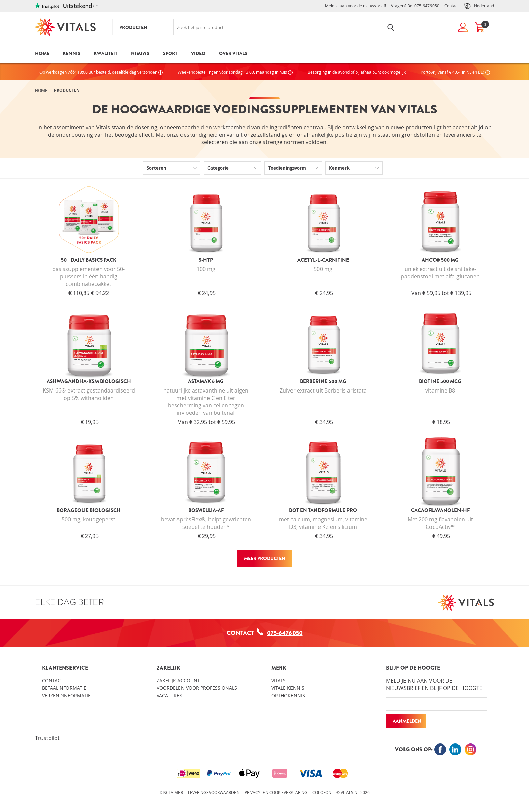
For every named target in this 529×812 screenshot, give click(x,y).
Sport (170, 53)
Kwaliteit (106, 53)
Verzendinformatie (66, 695)
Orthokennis (288, 695)
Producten (133, 27)
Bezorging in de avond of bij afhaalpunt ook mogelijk (357, 72)
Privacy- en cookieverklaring (276, 792)
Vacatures (169, 695)
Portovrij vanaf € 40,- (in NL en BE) (455, 72)
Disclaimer (171, 792)
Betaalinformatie (64, 688)
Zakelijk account (178, 681)
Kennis (72, 53)
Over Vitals (233, 53)
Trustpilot (47, 738)
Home (42, 53)
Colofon (322, 792)
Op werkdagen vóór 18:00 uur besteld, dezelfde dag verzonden (101, 72)
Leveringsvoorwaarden (214, 792)
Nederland (479, 6)
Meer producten (265, 558)
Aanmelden (407, 721)
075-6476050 (427, 6)
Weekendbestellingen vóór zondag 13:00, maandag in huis (235, 72)
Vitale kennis (288, 688)
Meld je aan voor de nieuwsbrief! (355, 6)
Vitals (279, 681)
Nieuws (140, 53)
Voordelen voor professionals (197, 688)
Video (198, 53)
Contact (452, 6)
